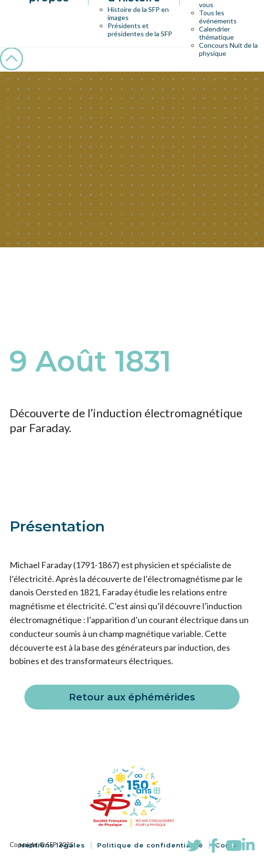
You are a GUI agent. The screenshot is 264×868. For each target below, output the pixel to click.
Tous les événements (218, 17)
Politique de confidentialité (150, 845)
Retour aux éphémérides (132, 697)
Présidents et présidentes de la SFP (140, 30)
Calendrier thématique (216, 33)
